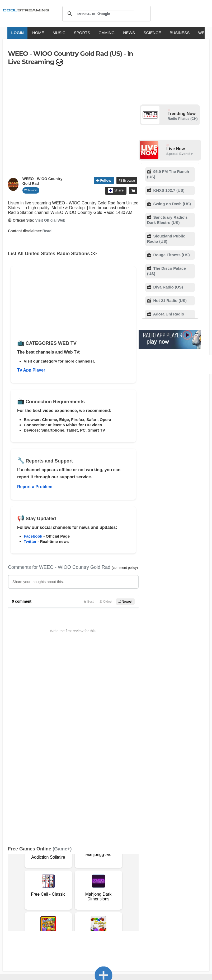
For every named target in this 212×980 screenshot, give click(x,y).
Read (47, 231)
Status (85, 878)
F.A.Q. (82, 873)
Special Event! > (180, 154)
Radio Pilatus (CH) (183, 119)
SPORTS (75, 33)
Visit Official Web (50, 220)
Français (78, 894)
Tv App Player (31, 370)
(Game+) (62, 665)
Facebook (33, 536)
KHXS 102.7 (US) (168, 190)
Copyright (116, 873)
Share (116, 191)
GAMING (99, 33)
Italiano (60, 894)
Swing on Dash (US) (171, 204)
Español (97, 894)
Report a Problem (35, 487)
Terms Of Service (23, 873)
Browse (129, 180)
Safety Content (64, 878)
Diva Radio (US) (168, 287)
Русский (135, 894)
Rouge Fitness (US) (171, 255)
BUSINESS (172, 33)
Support (67, 873)
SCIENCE (145, 33)
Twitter (30, 541)
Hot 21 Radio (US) (169, 301)
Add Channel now (103, 835)
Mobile (24, 878)
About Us (49, 873)
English (42, 894)
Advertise (41, 878)
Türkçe (176, 894)
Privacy (9, 878)
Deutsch (116, 894)
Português (156, 894)
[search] (106, 14)
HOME (31, 33)
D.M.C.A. (97, 873)
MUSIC (52, 33)
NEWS (122, 33)
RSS (6, 873)
